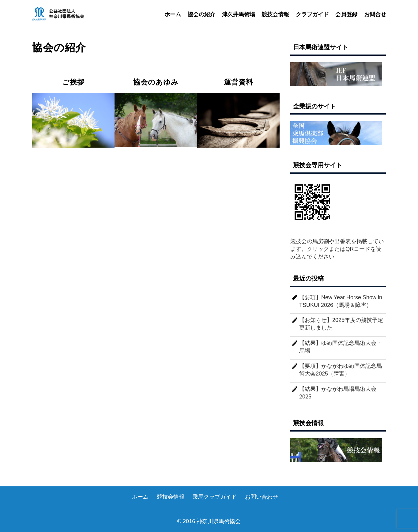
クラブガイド (312, 15)
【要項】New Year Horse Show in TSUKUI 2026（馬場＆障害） (341, 301)
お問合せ (375, 15)
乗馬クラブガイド (215, 497)
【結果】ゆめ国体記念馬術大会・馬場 (341, 347)
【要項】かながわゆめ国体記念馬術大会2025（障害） (341, 370)
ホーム (173, 15)
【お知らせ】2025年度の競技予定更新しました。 (341, 324)
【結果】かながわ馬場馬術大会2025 (338, 393)
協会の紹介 (201, 15)
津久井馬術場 (239, 15)
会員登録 (346, 15)
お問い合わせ (262, 497)
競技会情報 (275, 15)
